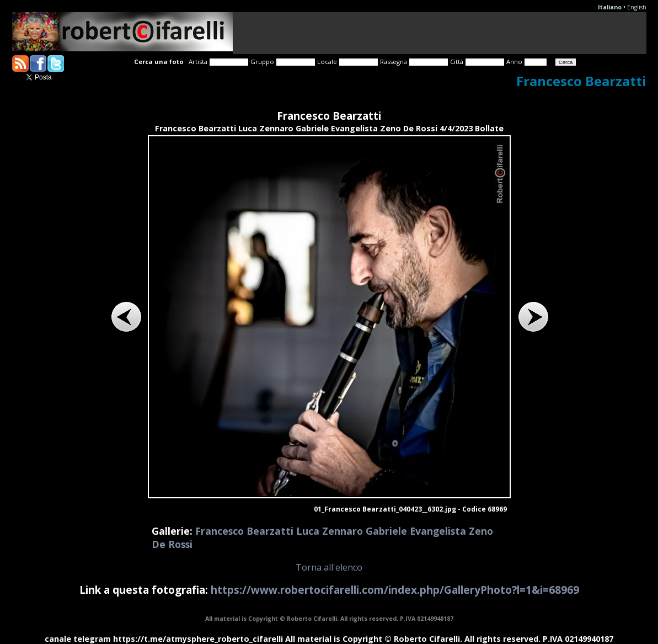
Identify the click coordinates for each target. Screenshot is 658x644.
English (637, 7)
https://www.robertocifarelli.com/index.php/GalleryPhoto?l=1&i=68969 (395, 590)
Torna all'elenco (329, 567)
